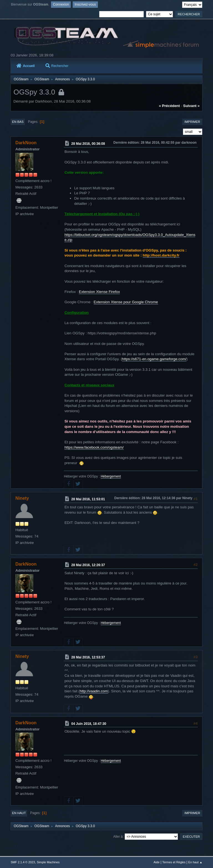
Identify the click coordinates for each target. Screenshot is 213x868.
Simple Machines (48, 862)
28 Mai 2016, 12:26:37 (88, 565)
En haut (19, 813)
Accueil (26, 66)
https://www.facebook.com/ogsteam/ (94, 447)
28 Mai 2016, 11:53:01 (88, 499)
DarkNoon (26, 143)
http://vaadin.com (94, 691)
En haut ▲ (195, 862)
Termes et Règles (174, 862)
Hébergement (111, 476)
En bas (18, 122)
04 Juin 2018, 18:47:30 (89, 723)
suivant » (191, 106)
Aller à (118, 836)
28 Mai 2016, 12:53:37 (88, 657)
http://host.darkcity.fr (161, 255)
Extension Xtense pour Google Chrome (126, 302)
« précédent (169, 106)
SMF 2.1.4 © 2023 (23, 862)
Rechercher (57, 66)
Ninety (22, 498)
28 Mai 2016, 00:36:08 (88, 144)
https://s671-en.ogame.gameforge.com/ (154, 359)
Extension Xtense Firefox (99, 292)
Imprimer (192, 122)
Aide (157, 862)
